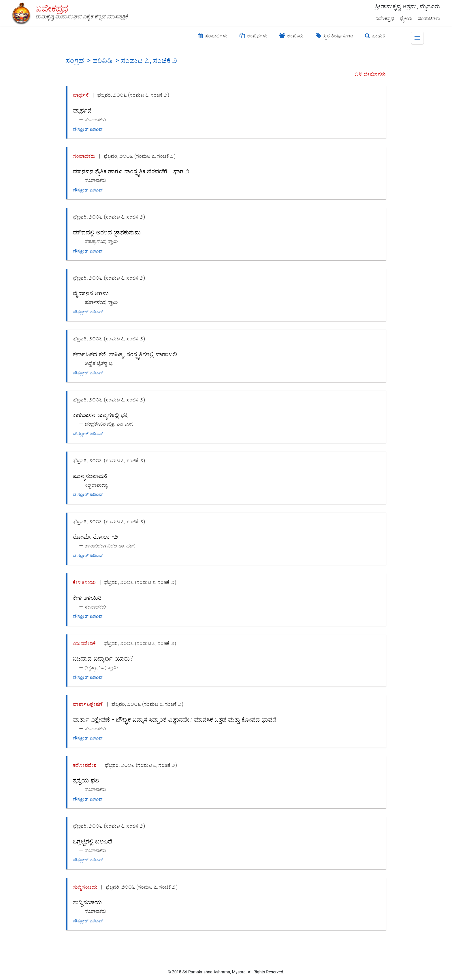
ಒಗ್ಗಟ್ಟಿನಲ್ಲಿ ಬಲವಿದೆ (93, 841)
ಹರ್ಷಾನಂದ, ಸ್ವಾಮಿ (101, 302)
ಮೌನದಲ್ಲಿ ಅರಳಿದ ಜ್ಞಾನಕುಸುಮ (107, 232)
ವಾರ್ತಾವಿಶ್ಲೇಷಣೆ (88, 704)
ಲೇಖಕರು (292, 36)
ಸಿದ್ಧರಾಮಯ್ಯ (96, 485)
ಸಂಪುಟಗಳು (429, 18)
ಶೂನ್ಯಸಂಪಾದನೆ (90, 476)
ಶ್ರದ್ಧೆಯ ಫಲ (86, 780)
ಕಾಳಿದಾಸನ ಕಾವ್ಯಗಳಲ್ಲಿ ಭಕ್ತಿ (101, 415)
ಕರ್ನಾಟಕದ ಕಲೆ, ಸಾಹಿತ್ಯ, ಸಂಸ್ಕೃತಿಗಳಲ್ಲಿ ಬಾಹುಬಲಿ (125, 354)
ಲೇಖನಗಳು (254, 36)
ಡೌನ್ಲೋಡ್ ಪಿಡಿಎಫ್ (88, 129)
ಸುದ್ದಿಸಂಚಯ (85, 887)
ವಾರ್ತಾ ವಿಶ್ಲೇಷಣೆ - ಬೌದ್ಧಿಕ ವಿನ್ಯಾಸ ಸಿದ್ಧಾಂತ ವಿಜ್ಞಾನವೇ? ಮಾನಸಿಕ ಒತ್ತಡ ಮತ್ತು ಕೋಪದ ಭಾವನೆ (175, 719)
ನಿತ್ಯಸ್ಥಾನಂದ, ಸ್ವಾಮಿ (101, 667)
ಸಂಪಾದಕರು (95, 119)
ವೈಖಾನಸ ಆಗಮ (91, 293)
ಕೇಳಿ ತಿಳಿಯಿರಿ (85, 582)
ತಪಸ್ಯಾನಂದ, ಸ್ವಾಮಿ (101, 241)
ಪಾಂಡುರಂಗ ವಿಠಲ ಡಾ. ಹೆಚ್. (110, 546)
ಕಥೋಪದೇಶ (85, 765)
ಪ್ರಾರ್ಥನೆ (81, 95)
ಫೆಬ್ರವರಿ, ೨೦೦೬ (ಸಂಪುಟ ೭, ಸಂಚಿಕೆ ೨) (133, 95)
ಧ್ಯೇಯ (406, 18)
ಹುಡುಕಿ (375, 36)
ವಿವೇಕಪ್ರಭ (385, 18)
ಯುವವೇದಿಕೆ (85, 643)
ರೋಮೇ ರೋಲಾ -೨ (96, 536)
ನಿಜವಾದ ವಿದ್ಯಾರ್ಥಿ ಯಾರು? (103, 658)
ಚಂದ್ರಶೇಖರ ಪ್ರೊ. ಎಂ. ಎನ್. (109, 424)
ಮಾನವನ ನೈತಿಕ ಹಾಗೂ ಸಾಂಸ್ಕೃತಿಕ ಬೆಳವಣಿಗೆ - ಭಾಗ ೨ (131, 171)
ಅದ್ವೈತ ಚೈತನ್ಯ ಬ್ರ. (99, 363)
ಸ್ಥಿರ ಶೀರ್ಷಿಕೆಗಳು (335, 36)
